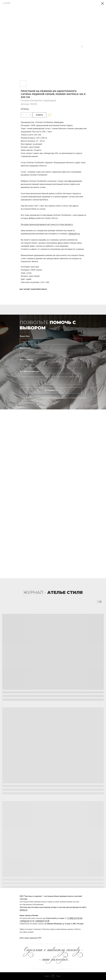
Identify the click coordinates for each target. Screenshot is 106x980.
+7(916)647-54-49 (42, 921)
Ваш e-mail (25, 348)
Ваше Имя (25, 336)
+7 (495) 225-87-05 (75, 918)
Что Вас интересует (30, 371)
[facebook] (80, 938)
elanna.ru (23, 910)
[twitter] (85, 938)
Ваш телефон (26, 360)
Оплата (77, 929)
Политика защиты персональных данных (58, 929)
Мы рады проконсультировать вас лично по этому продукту (47, 224)
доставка (23, 932)
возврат (31, 932)
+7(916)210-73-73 (27, 921)
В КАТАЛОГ (7, 3)
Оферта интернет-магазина (30, 929)
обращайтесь (74, 234)
